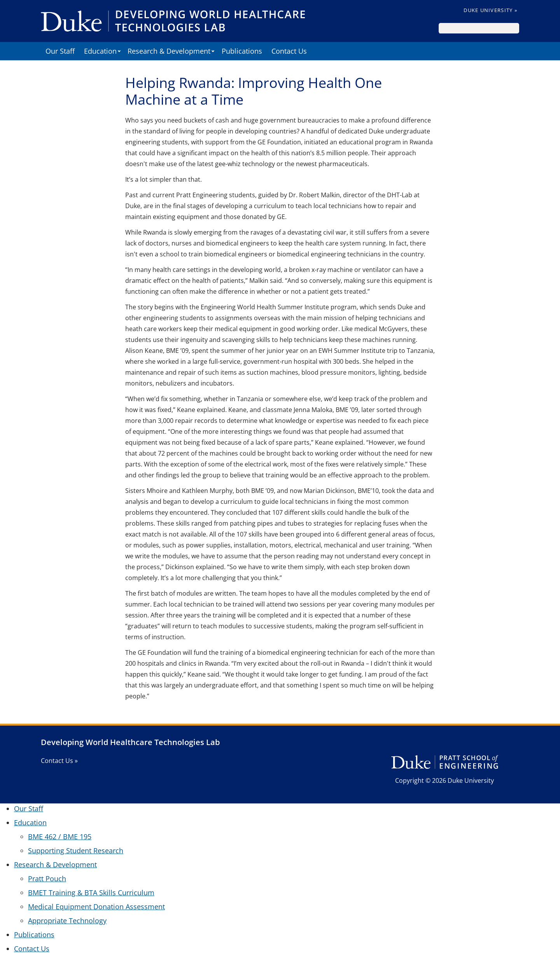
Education (100, 51)
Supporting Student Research (76, 851)
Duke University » (490, 10)
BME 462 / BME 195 (60, 837)
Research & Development (169, 51)
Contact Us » (59, 761)
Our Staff (60, 51)
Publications (242, 51)
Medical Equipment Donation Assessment (96, 907)
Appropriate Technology (67, 921)
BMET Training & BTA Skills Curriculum (91, 893)
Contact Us (289, 51)
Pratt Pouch (47, 879)
